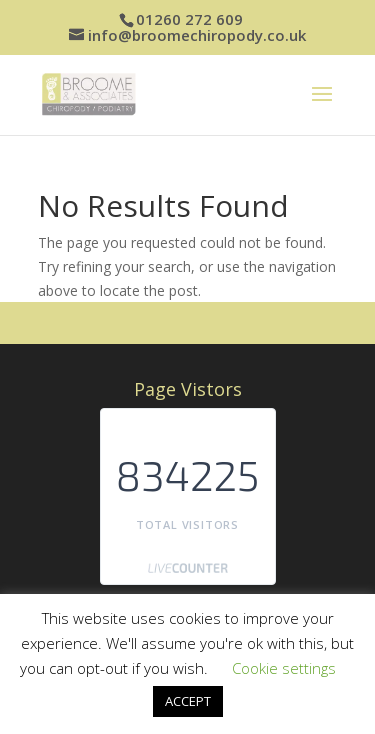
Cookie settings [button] (284, 668)
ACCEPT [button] (188, 701)
